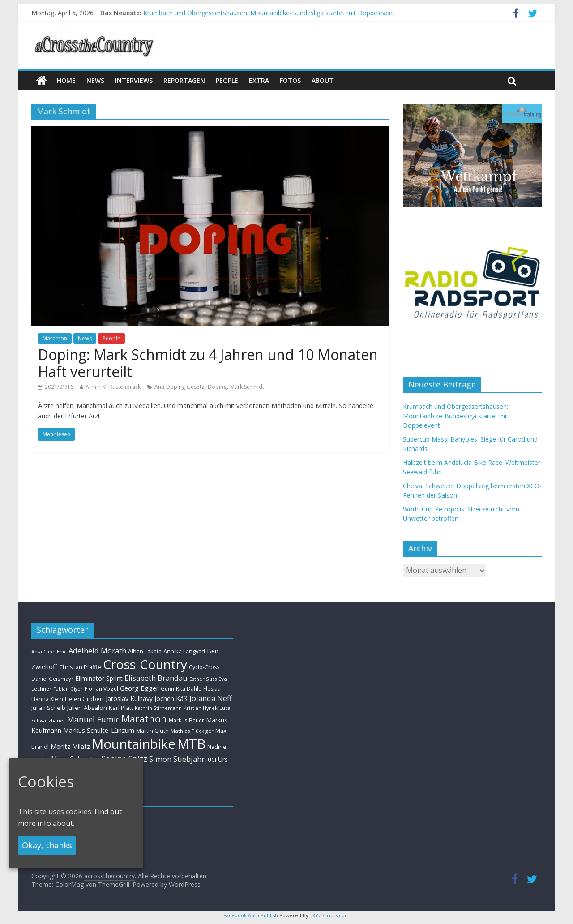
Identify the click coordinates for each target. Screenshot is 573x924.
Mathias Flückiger (192, 731)
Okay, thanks (47, 845)
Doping (217, 387)
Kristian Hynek (201, 708)
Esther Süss (203, 679)
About (323, 80)
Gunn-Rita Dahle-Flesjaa (191, 689)
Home (66, 80)
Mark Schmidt (247, 387)
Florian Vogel (101, 688)
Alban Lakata (145, 651)
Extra (259, 80)
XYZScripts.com (331, 915)
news (95, 80)
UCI (212, 760)
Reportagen (184, 80)
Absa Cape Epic (49, 651)
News (85, 338)
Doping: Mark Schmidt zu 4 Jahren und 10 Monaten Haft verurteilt (208, 363)
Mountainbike (134, 744)
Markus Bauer (186, 720)
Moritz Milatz (70, 746)
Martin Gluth (152, 731)
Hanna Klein (47, 699)
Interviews (134, 80)
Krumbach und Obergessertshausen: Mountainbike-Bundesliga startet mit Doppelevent (269, 13)
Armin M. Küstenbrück (113, 387)
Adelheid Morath (97, 651)
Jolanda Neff (211, 698)
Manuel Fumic (93, 719)
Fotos (290, 80)
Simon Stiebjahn (177, 759)
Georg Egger (139, 688)
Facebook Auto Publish (251, 915)
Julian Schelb (48, 708)
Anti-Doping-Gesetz (179, 387)
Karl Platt (121, 708)
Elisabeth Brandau (156, 678)
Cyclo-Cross (204, 667)
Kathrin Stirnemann (158, 708)
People (227, 80)
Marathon (55, 338)
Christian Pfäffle (80, 667)
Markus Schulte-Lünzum (99, 730)
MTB (191, 744)
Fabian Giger (68, 689)
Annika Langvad (184, 651)
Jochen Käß (171, 698)
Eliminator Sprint (99, 678)
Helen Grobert (84, 699)
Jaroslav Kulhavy (129, 698)
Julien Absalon (87, 708)
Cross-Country (145, 664)
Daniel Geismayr (52, 679)
